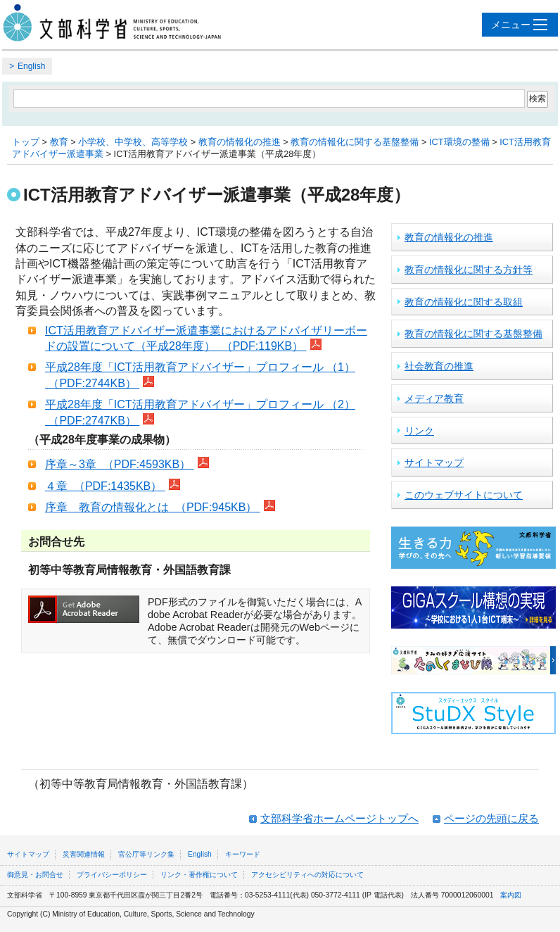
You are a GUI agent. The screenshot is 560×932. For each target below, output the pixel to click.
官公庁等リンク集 (146, 854)
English (31, 66)
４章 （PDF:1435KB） (105, 486)
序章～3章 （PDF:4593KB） (120, 464)
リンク (419, 431)
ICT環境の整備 (459, 142)
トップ (26, 142)
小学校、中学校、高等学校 (133, 142)
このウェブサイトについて (464, 495)
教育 (59, 142)
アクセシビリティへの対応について (307, 875)
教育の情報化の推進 (240, 142)
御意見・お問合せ (35, 875)
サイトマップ (434, 462)
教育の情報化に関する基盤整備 (355, 142)
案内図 (511, 895)
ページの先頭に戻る (491, 818)
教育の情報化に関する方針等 (469, 270)
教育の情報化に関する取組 (464, 302)
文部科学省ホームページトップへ (339, 818)
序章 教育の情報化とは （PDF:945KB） (153, 507)
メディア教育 (434, 398)
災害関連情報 (84, 854)
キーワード (243, 854)
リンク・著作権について (199, 875)
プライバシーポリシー (112, 875)
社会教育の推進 (439, 366)
